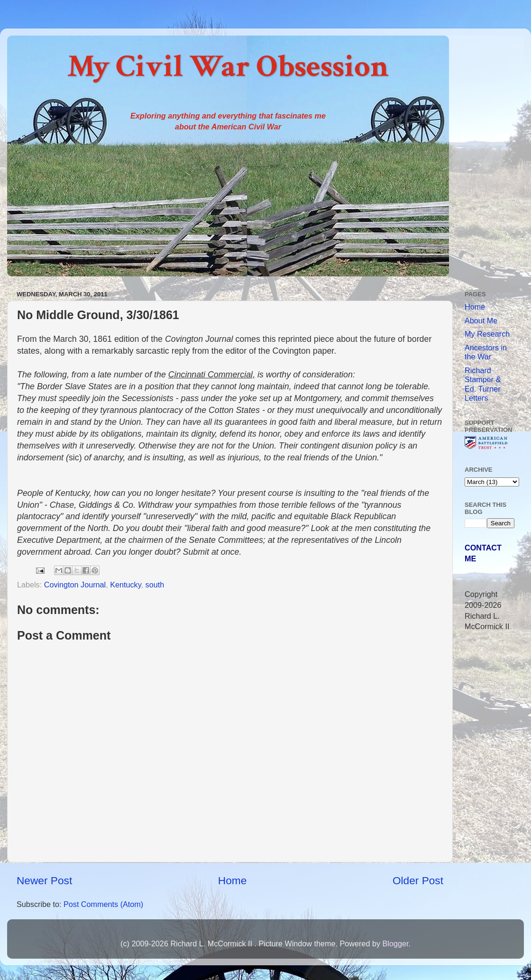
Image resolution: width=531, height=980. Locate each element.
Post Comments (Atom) (103, 904)
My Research (487, 334)
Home (232, 880)
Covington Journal (75, 585)
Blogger (395, 943)
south (155, 585)
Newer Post (44, 880)
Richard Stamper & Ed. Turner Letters (483, 384)
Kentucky (125, 585)
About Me (481, 321)
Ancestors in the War (486, 352)
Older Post (418, 880)
